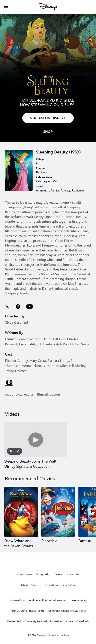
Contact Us (73, 575)
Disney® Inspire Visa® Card (60, 585)
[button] (6, 7)
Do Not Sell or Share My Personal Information (34, 621)
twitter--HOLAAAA (7, 307)
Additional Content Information (48, 600)
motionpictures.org (19, 395)
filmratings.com (48, 395)
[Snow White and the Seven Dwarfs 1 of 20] (21, 512)
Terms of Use (17, 600)
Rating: (40, 159)
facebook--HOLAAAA (18, 307)
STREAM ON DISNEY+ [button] (48, 118)
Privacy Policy (79, 600)
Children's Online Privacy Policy (67, 611)
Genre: (40, 187)
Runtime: (41, 168)
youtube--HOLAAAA (30, 307)
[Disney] (48, 7)
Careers (58, 575)
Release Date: (44, 177)
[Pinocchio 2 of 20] (58, 512)
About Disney (24, 575)
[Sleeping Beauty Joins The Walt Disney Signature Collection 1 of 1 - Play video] (36, 440)
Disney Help (43, 575)
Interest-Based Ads (77, 621)
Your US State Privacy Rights (27, 611)
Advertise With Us (31, 585)
